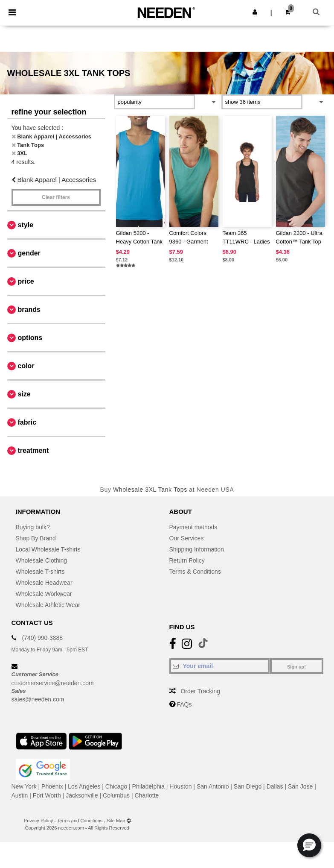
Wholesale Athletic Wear (48, 605)
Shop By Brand (36, 538)
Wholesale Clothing (42, 560)
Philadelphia (148, 786)
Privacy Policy (38, 821)
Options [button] (30, 338)
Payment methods (193, 527)
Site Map (116, 821)
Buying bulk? (33, 527)
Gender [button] (29, 253)
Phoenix (52, 786)
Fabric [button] (27, 422)
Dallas (275, 786)
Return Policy (187, 560)
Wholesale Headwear (44, 583)
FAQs (184, 704)
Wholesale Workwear (44, 594)
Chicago (116, 786)
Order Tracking (200, 691)
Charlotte (147, 795)
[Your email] (219, 666)
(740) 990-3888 (42, 638)
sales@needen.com (38, 699)
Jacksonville (82, 795)
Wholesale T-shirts (40, 572)
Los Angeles (84, 786)
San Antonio (213, 786)
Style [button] (26, 225)
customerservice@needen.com (53, 683)
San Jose (300, 786)
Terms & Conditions (195, 572)
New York (24, 786)
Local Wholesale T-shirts (48, 549)
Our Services (187, 538)
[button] (255, 12)
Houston (180, 786)
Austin (20, 795)
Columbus (116, 795)
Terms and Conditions (80, 821)
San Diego (248, 786)
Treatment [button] (33, 450)
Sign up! (296, 667)
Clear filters (56, 197)
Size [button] (24, 394)
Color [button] (26, 366)
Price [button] (26, 281)
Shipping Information (197, 549)
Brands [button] (29, 309)
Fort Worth (47, 795)
